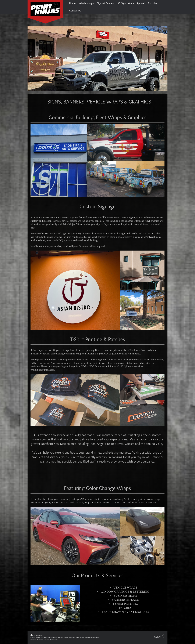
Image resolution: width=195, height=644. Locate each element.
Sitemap (41, 635)
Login (163, 635)
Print (34, 635)
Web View (159, 637)
